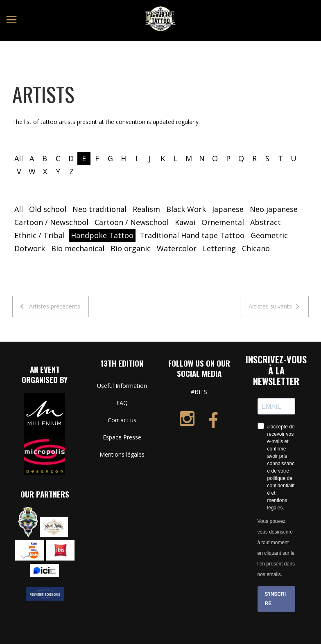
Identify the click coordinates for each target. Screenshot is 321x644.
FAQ (122, 403)
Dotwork (30, 248)
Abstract (266, 222)
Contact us (122, 420)
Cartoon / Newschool (51, 222)
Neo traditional (99, 209)
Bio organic (131, 248)
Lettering (219, 248)
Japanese (228, 209)
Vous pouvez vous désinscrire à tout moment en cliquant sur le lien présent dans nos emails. (276, 548)
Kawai (185, 222)
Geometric (269, 235)
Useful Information (122, 386)
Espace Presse (122, 437)
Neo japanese (274, 209)
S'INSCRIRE (276, 599)
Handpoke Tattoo (102, 235)
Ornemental (223, 222)
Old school (48, 209)
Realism (146, 209)
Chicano (256, 248)
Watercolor (177, 248)
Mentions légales (122, 454)
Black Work (186, 209)
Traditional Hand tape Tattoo (192, 235)
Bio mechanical (78, 248)
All (19, 158)
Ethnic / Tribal (40, 235)
